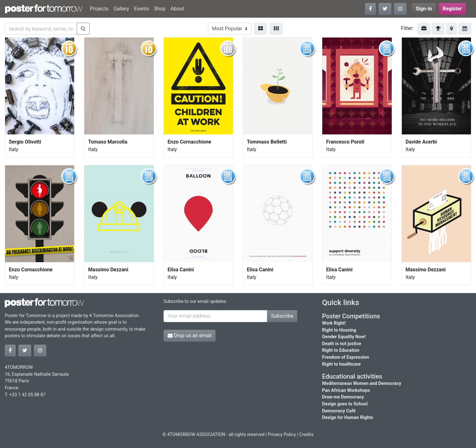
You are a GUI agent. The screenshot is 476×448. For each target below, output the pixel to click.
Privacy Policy (282, 435)
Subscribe (282, 316)
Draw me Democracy (343, 397)
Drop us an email (190, 336)
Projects (99, 9)
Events (142, 9)
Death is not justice (342, 344)
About (177, 9)
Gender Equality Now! (344, 337)
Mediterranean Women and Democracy (362, 383)
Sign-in (424, 9)
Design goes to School (345, 404)
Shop (160, 9)
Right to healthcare (341, 364)
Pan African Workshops (346, 390)
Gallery (121, 9)
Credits (306, 435)
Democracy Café (339, 411)
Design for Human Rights (348, 418)
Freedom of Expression (345, 357)
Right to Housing (339, 330)
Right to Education (341, 350)
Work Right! (334, 323)
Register (452, 9)
